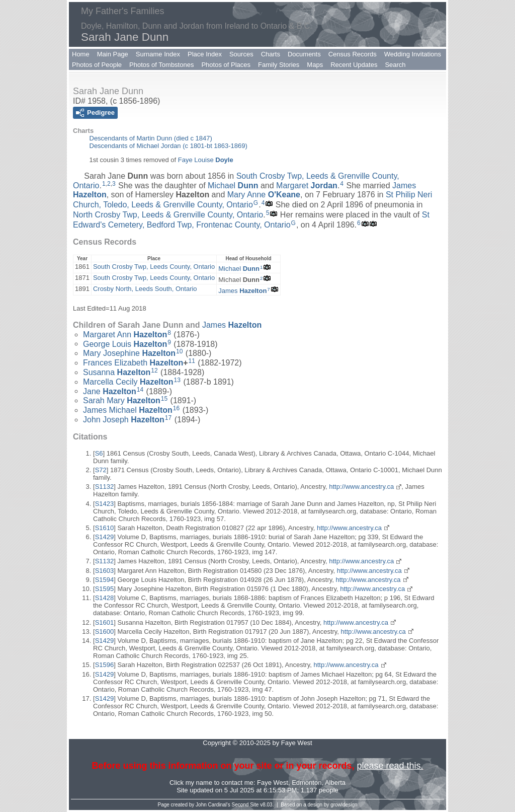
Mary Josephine (129, 353)
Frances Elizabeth (133, 363)
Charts (271, 54)
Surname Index (158, 54)
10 (179, 351)
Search (395, 65)
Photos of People (97, 65)
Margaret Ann (125, 335)
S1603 (105, 571)
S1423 (105, 504)
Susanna (117, 372)
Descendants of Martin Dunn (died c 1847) (151, 138)
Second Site (245, 805)
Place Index (205, 54)
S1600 (105, 632)
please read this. (390, 766)
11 (192, 361)
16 (176, 408)
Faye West (273, 783)
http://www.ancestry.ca (361, 487)
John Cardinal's (213, 805)
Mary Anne (264, 195)
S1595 (105, 589)
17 (168, 418)
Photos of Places (226, 65)
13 (177, 380)
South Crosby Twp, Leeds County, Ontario (154, 267)
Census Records (353, 54)
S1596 (105, 665)
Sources (241, 54)
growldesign (344, 805)
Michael (233, 186)
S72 (101, 470)
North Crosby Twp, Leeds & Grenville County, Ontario (168, 215)
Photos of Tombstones (161, 65)
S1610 (105, 528)
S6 (99, 453)
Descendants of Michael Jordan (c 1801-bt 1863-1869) (168, 146)
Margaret (307, 186)
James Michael (128, 410)
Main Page (113, 54)
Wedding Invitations (413, 54)
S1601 (105, 622)
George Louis (125, 344)
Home (81, 54)
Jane (110, 391)
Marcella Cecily (128, 382)
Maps (315, 65)
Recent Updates (354, 65)
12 (154, 371)
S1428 (105, 598)
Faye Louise (206, 160)
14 (140, 390)
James (242, 291)
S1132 (105, 487)
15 (164, 399)
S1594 (105, 580)
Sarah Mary (122, 400)
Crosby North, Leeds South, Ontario (145, 289)
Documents (304, 54)
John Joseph (124, 420)
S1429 (105, 537)
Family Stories (279, 65)
